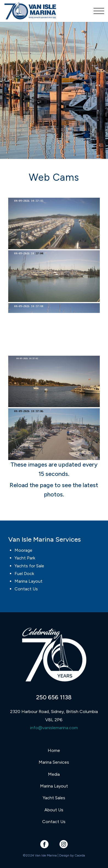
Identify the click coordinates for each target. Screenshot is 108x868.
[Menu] (96, 11)
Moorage (23, 550)
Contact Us (26, 589)
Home (54, 750)
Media (54, 774)
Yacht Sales (54, 798)
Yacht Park (25, 558)
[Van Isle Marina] (44, 11)
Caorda (80, 855)
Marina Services (54, 762)
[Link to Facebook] (44, 844)
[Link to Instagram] (63, 844)
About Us (54, 810)
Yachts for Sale (29, 566)
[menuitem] (96, 11)
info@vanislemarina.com (54, 728)
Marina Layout (29, 581)
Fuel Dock (24, 574)
